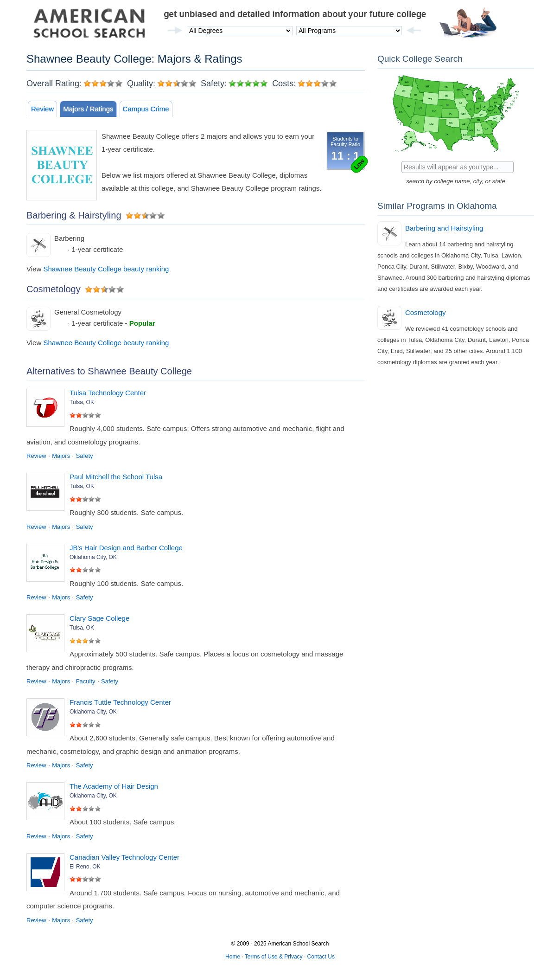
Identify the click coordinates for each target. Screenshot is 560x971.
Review (42, 109)
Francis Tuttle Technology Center (120, 702)
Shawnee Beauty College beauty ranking (106, 269)
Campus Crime (146, 109)
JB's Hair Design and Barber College (126, 548)
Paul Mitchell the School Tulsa (116, 477)
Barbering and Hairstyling (444, 228)
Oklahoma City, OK (93, 557)
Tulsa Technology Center (108, 393)
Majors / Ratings (88, 109)
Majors (61, 456)
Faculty (86, 681)
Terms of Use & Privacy (274, 957)
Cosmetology (426, 312)
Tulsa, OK (82, 402)
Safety (85, 456)
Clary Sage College (99, 618)
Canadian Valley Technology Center (124, 857)
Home (233, 957)
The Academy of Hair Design (114, 786)
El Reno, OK (85, 867)
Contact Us (321, 957)
